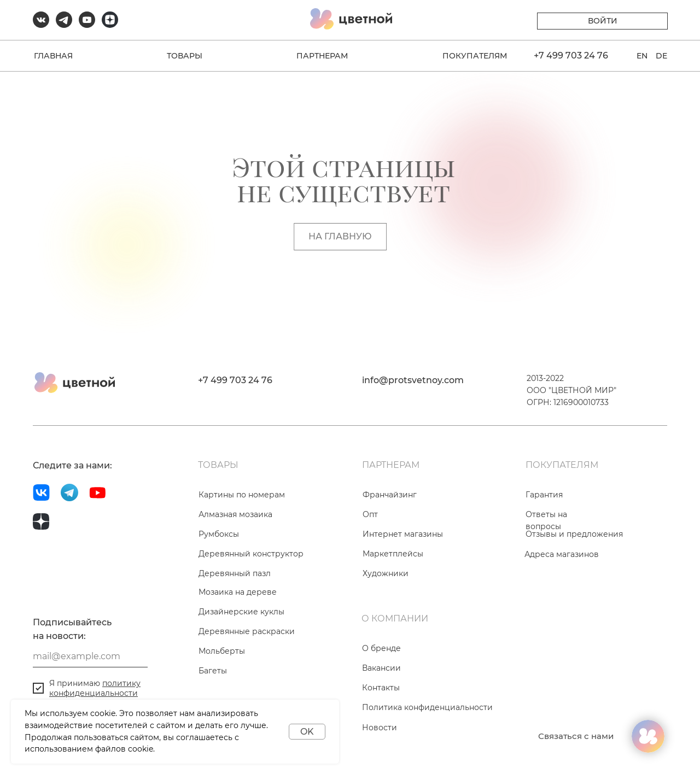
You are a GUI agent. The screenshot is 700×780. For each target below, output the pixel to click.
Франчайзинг (390, 495)
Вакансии (381, 668)
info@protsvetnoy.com (413, 380)
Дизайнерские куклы (241, 612)
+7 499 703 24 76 (235, 380)
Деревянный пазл (235, 573)
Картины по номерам (242, 495)
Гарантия (544, 495)
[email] (90, 656)
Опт (370, 514)
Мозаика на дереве (238, 592)
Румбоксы (219, 534)
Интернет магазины (403, 534)
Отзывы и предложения (574, 534)
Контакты (381, 688)
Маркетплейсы (393, 554)
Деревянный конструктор (251, 554)
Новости (380, 728)
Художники (386, 573)
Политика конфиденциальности (427, 707)
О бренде (381, 648)
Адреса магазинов (562, 554)
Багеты (213, 671)
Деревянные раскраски (247, 631)
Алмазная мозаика (235, 514)
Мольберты (222, 651)
